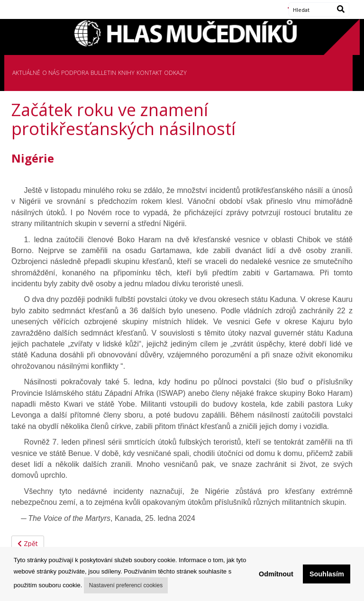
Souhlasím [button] (327, 574)
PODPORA (75, 73)
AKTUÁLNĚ (26, 73)
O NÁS (51, 73)
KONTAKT (149, 73)
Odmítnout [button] (276, 574)
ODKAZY (175, 73)
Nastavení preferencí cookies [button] (126, 585)
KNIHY (126, 73)
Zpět (28, 543)
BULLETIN (103, 73)
